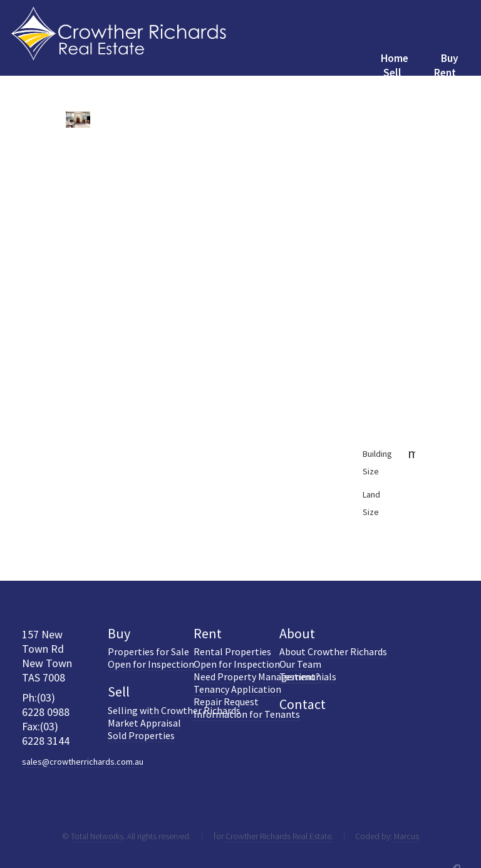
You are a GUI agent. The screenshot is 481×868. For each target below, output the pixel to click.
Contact (303, 704)
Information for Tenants (247, 714)
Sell (119, 692)
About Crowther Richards (333, 651)
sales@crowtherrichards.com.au (83, 762)
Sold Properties (141, 735)
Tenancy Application (237, 689)
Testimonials (308, 677)
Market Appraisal (144, 723)
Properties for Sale (148, 651)
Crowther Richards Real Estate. (279, 836)
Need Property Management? (257, 677)
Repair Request (226, 702)
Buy (119, 633)
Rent (208, 633)
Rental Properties (232, 651)
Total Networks (97, 836)
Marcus (406, 836)
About (297, 633)
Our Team (300, 664)
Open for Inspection (151, 664)
